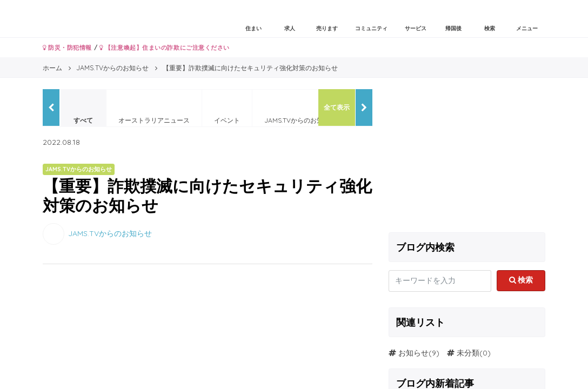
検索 (521, 280)
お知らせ (413, 353)
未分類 (468, 353)
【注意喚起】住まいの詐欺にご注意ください (165, 48)
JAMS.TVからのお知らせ (110, 233)
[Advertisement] (467, 157)
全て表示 (337, 107)
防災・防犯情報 (67, 48)
